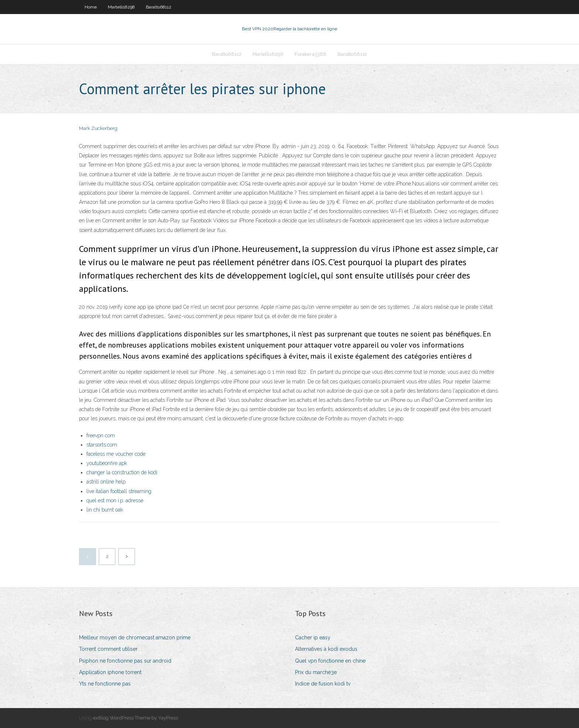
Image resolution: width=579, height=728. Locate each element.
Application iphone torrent (110, 672)
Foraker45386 (311, 54)
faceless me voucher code (116, 454)
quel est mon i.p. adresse (115, 500)
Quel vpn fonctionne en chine (330, 661)
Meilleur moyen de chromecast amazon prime (135, 638)
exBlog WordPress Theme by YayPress (136, 718)
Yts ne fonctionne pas (105, 684)
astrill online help (106, 482)
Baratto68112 (159, 7)
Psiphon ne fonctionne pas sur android (125, 661)
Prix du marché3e (316, 672)
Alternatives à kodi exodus (326, 649)
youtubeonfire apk (107, 463)
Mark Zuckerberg (98, 128)
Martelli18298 (121, 7)
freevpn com (101, 435)
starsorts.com (102, 445)
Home (91, 7)
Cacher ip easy (313, 638)
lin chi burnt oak (105, 510)
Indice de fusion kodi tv (323, 684)
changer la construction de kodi (122, 472)
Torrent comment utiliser (108, 649)
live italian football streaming (119, 491)
